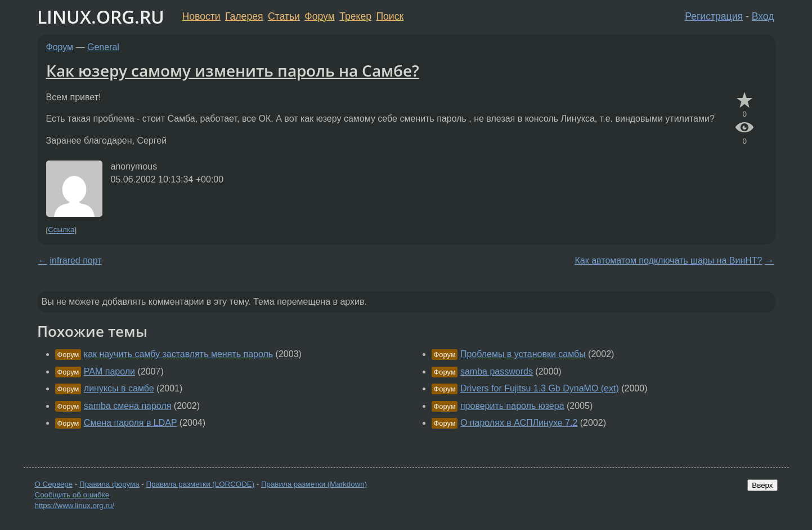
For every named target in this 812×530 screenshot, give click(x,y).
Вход (763, 16)
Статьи (284, 16)
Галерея (244, 16)
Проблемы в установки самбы (523, 354)
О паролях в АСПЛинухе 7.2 (519, 423)
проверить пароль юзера (512, 406)
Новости (201, 16)
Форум (319, 16)
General (103, 47)
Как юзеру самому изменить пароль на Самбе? (233, 70)
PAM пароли (109, 371)
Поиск (390, 16)
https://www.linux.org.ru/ (75, 505)
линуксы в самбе (119, 388)
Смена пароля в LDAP (131, 423)
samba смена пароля (128, 406)
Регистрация (714, 16)
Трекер (355, 16)
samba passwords (497, 371)
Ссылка (61, 230)
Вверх (762, 485)
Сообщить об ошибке (72, 495)
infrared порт (76, 260)
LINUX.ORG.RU (101, 17)
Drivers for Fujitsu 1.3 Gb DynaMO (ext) (540, 388)
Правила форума (109, 484)
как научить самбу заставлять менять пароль (178, 354)
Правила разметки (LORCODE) (200, 484)
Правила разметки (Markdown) (314, 484)
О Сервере (54, 484)
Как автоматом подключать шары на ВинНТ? (669, 260)
